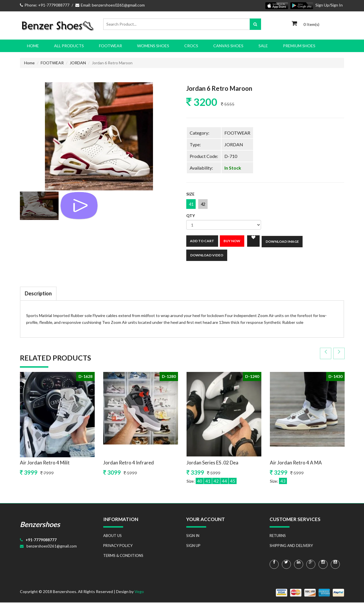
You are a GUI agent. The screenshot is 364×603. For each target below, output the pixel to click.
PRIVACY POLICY (118, 546)
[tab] (39, 206)
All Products (69, 46)
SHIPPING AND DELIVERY (291, 546)
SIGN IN (193, 536)
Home (33, 46)
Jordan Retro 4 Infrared (129, 463)
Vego (139, 592)
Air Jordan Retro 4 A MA (296, 463)
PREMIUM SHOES (299, 46)
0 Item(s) (311, 24)
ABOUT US (112, 536)
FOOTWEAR (110, 46)
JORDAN (78, 63)
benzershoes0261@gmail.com (52, 547)
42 (205, 204)
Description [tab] (38, 294)
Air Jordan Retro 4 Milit (45, 463)
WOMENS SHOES (153, 46)
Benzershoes (40, 525)
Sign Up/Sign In (329, 5)
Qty (191, 216)
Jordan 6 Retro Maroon (221, 89)
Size (190, 194)
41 (192, 204)
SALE (263, 46)
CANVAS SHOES (228, 46)
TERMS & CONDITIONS (123, 556)
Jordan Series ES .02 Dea (212, 463)
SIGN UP (193, 546)
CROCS (191, 46)
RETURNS (278, 536)
